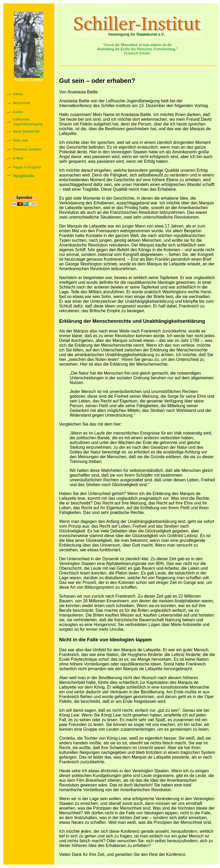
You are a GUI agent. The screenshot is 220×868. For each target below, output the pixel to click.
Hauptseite (24, 176)
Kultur (18, 112)
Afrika (18, 94)
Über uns (21, 140)
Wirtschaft (21, 103)
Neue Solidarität (26, 131)
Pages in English (27, 167)
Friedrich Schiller (27, 149)
